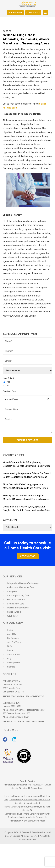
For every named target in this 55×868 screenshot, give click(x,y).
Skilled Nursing (14, 612)
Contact (11, 650)
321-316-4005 (33, 13)
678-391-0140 (15, 13)
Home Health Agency (13, 796)
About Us (11, 634)
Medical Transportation (18, 608)
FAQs (10, 646)
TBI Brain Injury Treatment (22, 800)
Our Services (13, 638)
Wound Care (13, 616)
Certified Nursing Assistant (28, 803)
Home (10, 630)
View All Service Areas (33, 788)
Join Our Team (14, 642)
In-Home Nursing (32, 796)
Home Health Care (16, 604)
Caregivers (12, 591)
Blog (9, 658)
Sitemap (11, 667)
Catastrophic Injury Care (18, 595)
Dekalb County (43, 814)
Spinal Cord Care (43, 800)
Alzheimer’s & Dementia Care (21, 587)
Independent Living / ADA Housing (23, 583)
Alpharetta (9, 785)
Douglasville (38, 785)
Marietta (27, 785)
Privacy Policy (13, 663)
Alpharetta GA (16, 821)
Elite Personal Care (16, 600)
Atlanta (19, 785)
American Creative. (27, 840)
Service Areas (14, 655)
